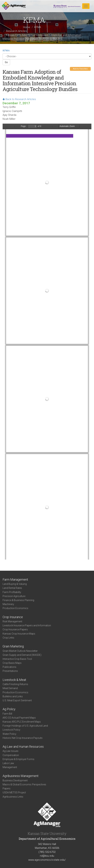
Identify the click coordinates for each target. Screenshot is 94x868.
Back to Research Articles (19, 99)
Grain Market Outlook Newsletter (20, 651)
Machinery (8, 604)
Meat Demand (10, 688)
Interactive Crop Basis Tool (17, 659)
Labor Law (8, 763)
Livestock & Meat (14, 680)
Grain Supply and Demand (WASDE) (22, 655)
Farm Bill (7, 714)
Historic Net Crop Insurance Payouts (23, 738)
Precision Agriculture (14, 596)
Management (10, 767)
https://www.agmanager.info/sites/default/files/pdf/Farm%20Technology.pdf (47, 342)
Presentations (10, 671)
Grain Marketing (13, 646)
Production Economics (15, 608)
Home (27, 27)
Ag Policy (9, 709)
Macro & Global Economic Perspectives (24, 784)
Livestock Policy (11, 730)
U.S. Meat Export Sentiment (17, 700)
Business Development (15, 780)
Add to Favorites (80, 69)
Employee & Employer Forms (18, 759)
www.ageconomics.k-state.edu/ (47, 860)
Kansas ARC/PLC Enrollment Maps (22, 722)
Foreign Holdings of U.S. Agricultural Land (25, 726)
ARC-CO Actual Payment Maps (19, 718)
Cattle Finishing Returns (15, 684)
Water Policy (9, 734)
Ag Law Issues (10, 751)
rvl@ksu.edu (47, 856)
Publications (9, 667)
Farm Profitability (12, 592)
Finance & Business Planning (18, 600)
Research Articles (16, 31)
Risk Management (12, 621)
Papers (7, 788)
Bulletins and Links (13, 696)
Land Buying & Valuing (15, 584)
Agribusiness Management (21, 776)
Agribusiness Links (13, 797)
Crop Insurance (13, 617)
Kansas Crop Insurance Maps (19, 634)
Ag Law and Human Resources (23, 747)
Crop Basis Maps (12, 663)
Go (6, 62)
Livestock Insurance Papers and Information (27, 625)
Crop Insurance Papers (15, 629)
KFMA (38, 27)
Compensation (11, 755)
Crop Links (8, 638)
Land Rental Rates (12, 588)
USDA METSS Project (14, 792)
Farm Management (15, 580)
